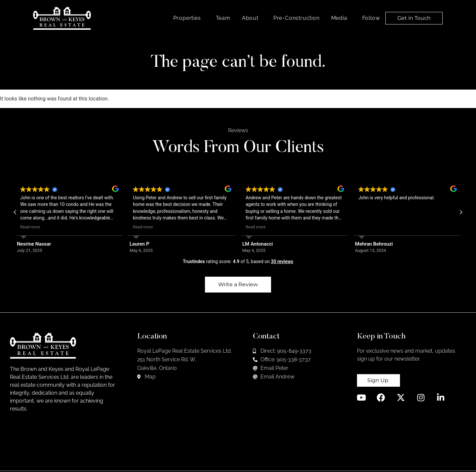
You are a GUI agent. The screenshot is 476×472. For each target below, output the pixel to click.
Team (223, 18)
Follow (373, 18)
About (252, 18)
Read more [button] (30, 227)
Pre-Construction (297, 18)
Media (341, 18)
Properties (189, 18)
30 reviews (282, 261)
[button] (461, 212)
